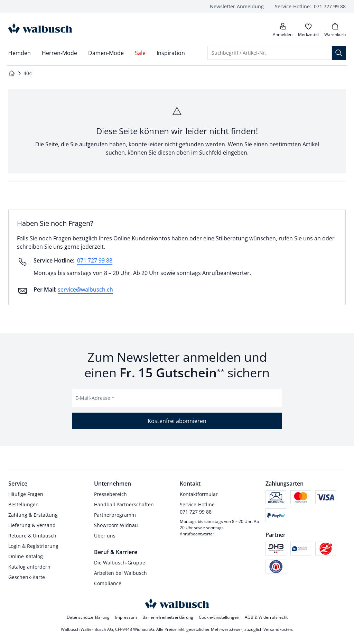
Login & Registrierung (33, 546)
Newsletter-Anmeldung (237, 6)
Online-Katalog (26, 556)
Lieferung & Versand (32, 525)
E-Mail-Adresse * (95, 398)
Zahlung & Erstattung (33, 515)
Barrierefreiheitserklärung (168, 617)
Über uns (105, 536)
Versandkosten (278, 629)
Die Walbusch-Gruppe (120, 563)
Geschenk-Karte (27, 577)
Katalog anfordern (29, 567)
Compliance (108, 583)
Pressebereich (110, 494)
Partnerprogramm (115, 515)
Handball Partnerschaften (124, 504)
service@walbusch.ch (85, 289)
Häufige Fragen (26, 494)
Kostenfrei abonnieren (177, 421)
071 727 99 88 (310, 6)
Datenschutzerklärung (88, 617)
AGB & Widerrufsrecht (266, 617)
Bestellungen (24, 504)
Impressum (126, 617)
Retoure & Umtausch (32, 536)
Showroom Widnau (116, 525)
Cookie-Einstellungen (219, 617)
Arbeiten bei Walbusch (120, 573)
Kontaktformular (199, 494)
